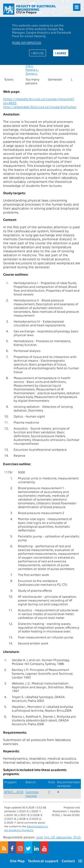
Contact (68, 861)
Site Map (17, 861)
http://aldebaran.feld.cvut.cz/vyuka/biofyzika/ (40, 107)
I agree (61, 53)
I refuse (38, 53)
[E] (80, 861)
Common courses (32, 794)
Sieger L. (32, 73)
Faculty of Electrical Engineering (36, 8)
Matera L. (32, 70)
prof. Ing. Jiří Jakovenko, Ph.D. (59, 837)
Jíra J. (29, 66)
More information (27, 42)
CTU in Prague (26, 12)
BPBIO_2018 (14, 792)
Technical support (43, 861)
